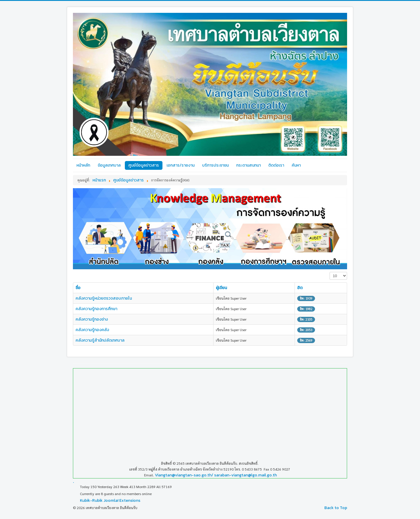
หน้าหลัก (83, 165)
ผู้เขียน (221, 288)
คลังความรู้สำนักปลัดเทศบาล (100, 340)
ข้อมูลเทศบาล (109, 165)
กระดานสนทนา (249, 165)
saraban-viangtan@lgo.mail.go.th (245, 475)
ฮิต (300, 288)
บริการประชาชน (215, 165)
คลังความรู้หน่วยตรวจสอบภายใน (104, 298)
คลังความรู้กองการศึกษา (96, 309)
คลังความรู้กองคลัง (92, 330)
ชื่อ (78, 288)
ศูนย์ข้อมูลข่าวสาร (144, 165)
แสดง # (330, 272)
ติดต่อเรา (276, 165)
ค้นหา (296, 165)
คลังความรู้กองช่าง (92, 319)
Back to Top (336, 508)
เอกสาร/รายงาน (181, 165)
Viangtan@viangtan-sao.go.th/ (184, 475)
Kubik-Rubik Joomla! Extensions (110, 500)
